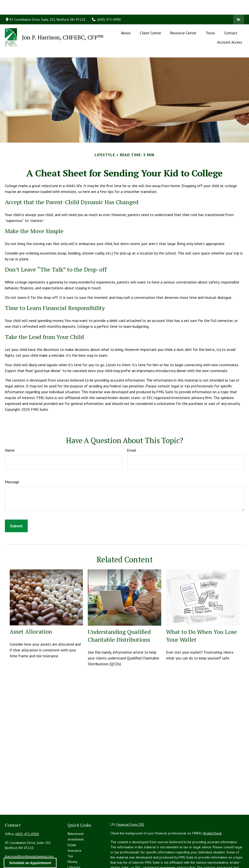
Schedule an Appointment (30, 863)
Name (10, 428)
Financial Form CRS (130, 803)
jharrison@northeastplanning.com (29, 834)
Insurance (75, 829)
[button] (126, 18)
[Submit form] (16, 504)
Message (12, 460)
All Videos (75, 857)
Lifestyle (74, 845)
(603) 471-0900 (106, 5)
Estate (72, 823)
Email (132, 428)
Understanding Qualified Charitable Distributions (119, 614)
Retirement (76, 812)
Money (73, 840)
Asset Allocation (31, 610)
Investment (76, 817)
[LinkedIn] (239, 5)
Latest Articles (78, 851)
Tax (70, 834)
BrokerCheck (212, 811)
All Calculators (78, 862)
